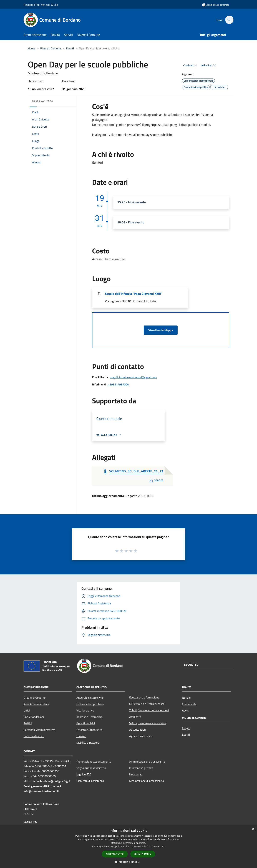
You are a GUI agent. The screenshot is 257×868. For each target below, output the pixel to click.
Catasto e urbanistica (89, 730)
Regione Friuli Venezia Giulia (41, 5)
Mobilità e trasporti (88, 743)
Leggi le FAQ (84, 774)
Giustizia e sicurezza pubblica (147, 704)
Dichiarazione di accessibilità (147, 781)
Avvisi (186, 710)
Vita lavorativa (85, 710)
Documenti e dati (34, 736)
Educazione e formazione (144, 697)
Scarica (156, 480)
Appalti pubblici (86, 723)
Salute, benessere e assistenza (148, 723)
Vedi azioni (209, 65)
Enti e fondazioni (34, 717)
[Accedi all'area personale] (215, 5)
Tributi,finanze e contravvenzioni (149, 710)
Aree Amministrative (36, 704)
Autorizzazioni (138, 730)
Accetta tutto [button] (115, 854)
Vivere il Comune (51, 48)
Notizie (186, 698)
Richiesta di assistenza (90, 781)
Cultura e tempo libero (90, 704)
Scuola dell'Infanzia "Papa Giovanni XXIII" (133, 294)
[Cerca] (229, 20)
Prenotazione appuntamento (94, 761)
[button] (128, 862)
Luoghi (186, 728)
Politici (28, 723)
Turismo (81, 736)
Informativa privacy (141, 768)
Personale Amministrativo (39, 730)
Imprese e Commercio (89, 717)
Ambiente (135, 717)
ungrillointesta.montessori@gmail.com (133, 377)
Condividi (191, 65)
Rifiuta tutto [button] (143, 854)
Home (31, 48)
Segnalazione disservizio (91, 768)
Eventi (70, 48)
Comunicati (189, 704)
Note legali (136, 774)
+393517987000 (118, 384)
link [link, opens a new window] (163, 846)
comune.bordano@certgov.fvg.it (50, 781)
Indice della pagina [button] (42, 101)
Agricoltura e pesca (141, 736)
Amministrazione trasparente (147, 761)
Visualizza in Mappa (161, 330)
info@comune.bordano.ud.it (41, 791)
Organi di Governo (35, 698)
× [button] (253, 829)
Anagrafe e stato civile (90, 698)
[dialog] (128, 847)
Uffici (27, 710)
